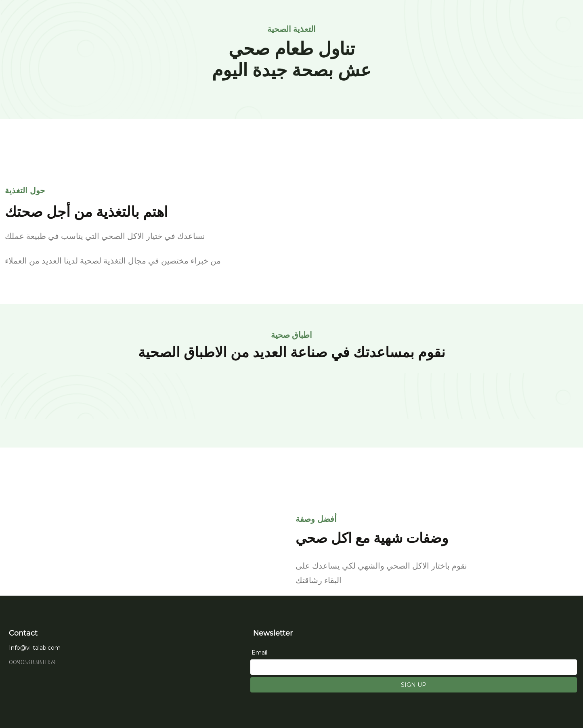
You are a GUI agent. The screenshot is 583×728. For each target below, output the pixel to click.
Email (259, 653)
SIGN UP (414, 685)
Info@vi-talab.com (35, 648)
